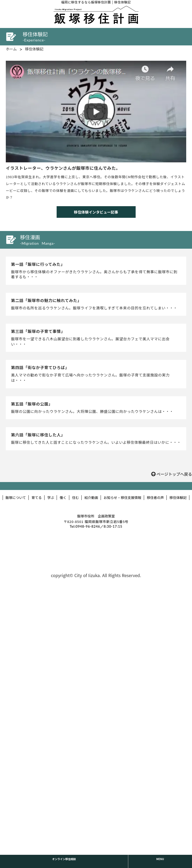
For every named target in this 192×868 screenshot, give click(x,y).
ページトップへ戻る (174, 474)
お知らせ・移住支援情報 (122, 498)
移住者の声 (155, 498)
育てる (36, 498)
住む (75, 498)
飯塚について (16, 498)
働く (63, 498)
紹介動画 (91, 498)
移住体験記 (34, 49)
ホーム (11, 49)
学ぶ (51, 498)
